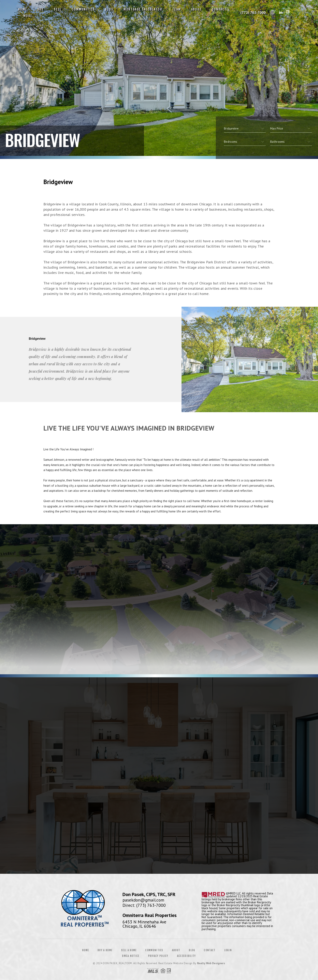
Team (177, 9)
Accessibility (186, 956)
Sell (58, 9)
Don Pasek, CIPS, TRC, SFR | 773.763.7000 (252, 13)
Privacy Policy (158, 956)
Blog (109, 9)
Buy (41, 9)
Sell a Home (129, 950)
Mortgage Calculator (143, 9)
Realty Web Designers (211, 963)
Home (23, 9)
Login (228, 950)
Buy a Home (105, 950)
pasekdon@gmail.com (143, 900)
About (197, 9)
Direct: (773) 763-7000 (144, 905)
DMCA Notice (131, 956)
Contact (219, 9)
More (28, 16)
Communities (83, 9)
